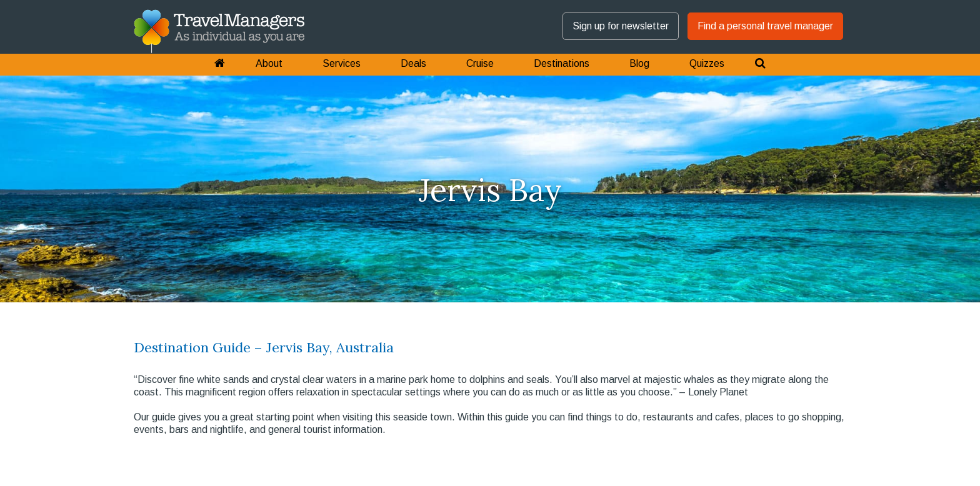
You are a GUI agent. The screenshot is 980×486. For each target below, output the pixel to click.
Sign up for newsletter (621, 26)
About (269, 63)
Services (342, 63)
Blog (639, 63)
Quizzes (707, 63)
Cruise (480, 63)
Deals (413, 63)
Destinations (562, 63)
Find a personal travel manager (765, 26)
